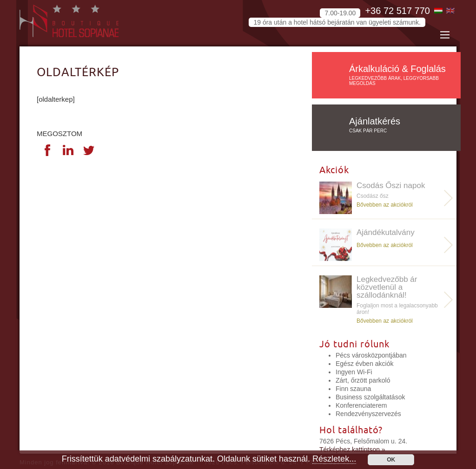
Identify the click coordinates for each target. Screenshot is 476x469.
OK (391, 460)
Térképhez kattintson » (352, 449)
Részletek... (334, 459)
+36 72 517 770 (397, 11)
